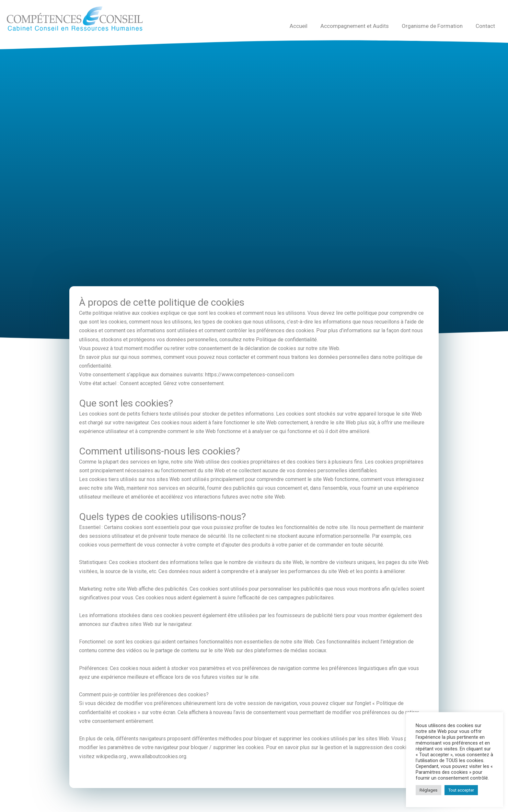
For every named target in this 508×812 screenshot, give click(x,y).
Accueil (299, 26)
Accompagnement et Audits (355, 26)
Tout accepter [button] (461, 790)
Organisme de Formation (432, 26)
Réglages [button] (428, 790)
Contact (485, 26)
